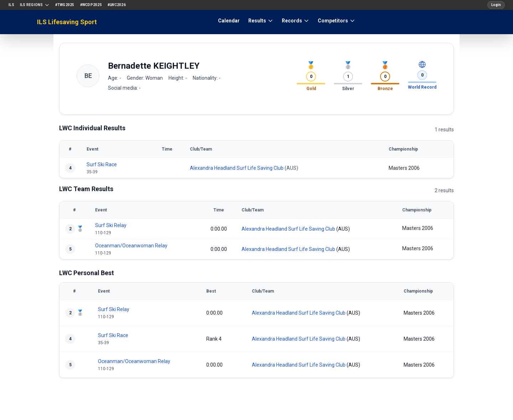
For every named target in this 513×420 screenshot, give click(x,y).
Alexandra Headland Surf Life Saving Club (237, 168)
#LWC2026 (117, 5)
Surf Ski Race (102, 164)
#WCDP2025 (91, 5)
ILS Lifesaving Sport (67, 22)
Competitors (336, 21)
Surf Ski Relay (111, 225)
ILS (11, 5)
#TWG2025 (65, 5)
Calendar (229, 21)
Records (296, 21)
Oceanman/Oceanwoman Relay (131, 246)
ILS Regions (35, 5)
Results (261, 21)
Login (496, 5)
